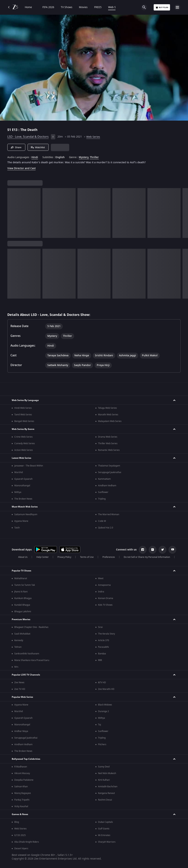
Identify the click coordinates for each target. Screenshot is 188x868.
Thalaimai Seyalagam (109, 466)
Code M (102, 521)
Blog (17, 822)
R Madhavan (21, 767)
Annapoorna (104, 585)
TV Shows (67, 7)
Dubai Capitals (105, 822)
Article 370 (104, 640)
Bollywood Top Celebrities (26, 759)
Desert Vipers (21, 849)
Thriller (94, 157)
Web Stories (20, 829)
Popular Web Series (22, 697)
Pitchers (102, 744)
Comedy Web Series (25, 443)
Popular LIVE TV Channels (26, 675)
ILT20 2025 (20, 835)
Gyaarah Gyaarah (23, 479)
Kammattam (104, 479)
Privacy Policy (64, 557)
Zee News (19, 682)
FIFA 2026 (46, 7)
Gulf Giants (104, 829)
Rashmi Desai (105, 800)
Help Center (43, 557)
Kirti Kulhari (104, 780)
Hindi (35, 157)
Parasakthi (103, 647)
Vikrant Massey (22, 773)
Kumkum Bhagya (23, 598)
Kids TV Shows (105, 605)
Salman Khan (21, 787)
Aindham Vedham (107, 486)
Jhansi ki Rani (21, 592)
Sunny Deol (104, 767)
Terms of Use (87, 557)
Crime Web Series (23, 437)
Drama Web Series (108, 437)
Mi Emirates (104, 835)
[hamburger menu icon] (177, 7)
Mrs (16, 667)
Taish (17, 528)
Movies (83, 7)
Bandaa (102, 654)
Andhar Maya (21, 731)
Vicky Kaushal (21, 806)
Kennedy (19, 640)
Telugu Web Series (107, 408)
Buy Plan (162, 7)
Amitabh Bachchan (108, 787)
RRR (100, 660)
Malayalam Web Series (110, 421)
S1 (10, 130)
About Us (23, 557)
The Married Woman (109, 514)
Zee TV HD (20, 689)
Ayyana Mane (21, 521)
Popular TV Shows (21, 571)
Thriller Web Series (108, 443)
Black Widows (105, 705)
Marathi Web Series (108, 415)
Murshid (19, 472)
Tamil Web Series (23, 415)
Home (28, 7)
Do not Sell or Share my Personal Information (147, 557)
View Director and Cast (21, 168)
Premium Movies (21, 619)
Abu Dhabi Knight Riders (27, 842)
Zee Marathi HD (106, 689)
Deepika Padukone (24, 780)
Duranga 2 (103, 711)
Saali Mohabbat (22, 634)
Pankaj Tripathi (22, 800)
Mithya (18, 492)
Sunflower (103, 492)
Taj (100, 725)
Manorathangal (22, 486)
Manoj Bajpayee (23, 793)
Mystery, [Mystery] (84, 157)
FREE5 (98, 7)
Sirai (100, 627)
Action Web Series (24, 450)
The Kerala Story (106, 634)
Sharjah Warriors (107, 842)
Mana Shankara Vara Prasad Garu (32, 660)
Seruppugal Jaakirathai (110, 472)
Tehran (18, 647)
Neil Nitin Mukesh (107, 773)
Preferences (109, 557)
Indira (101, 592)
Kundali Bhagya (22, 605)
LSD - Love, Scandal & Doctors (28, 137)
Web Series (115, 7)
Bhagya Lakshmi (23, 612)
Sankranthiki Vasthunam (27, 654)
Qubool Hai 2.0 (106, 528)
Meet (101, 578)
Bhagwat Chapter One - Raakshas (31, 627)
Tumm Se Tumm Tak (25, 585)
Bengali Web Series (24, 421)
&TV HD (102, 682)
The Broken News (23, 499)
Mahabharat (21, 578)
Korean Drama (106, 598)
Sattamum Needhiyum (26, 514)
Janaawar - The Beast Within (29, 466)
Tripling (102, 499)
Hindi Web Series (23, 408)
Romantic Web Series (109, 450)
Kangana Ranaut (106, 793)
